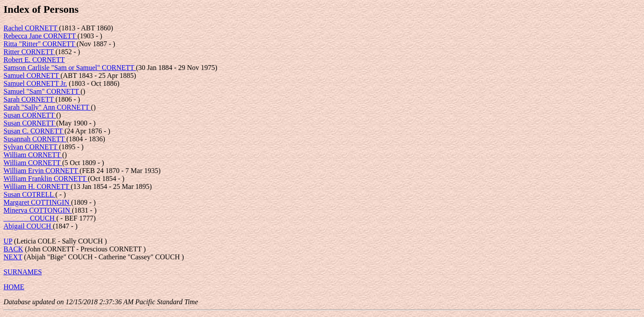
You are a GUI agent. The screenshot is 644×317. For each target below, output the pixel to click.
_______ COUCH (30, 218)
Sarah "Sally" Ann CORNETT (47, 107)
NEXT (13, 257)
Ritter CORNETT (29, 52)
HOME (14, 287)
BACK (13, 249)
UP (8, 241)
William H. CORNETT (37, 186)
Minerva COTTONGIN (38, 210)
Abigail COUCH (28, 226)
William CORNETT (33, 155)
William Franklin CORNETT (46, 179)
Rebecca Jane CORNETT (40, 36)
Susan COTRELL (29, 194)
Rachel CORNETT (31, 28)
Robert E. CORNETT (34, 60)
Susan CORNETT (30, 115)
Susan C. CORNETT (34, 131)
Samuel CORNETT (32, 76)
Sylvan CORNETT (31, 147)
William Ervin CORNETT (42, 171)
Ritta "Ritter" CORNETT (40, 44)
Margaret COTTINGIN (37, 202)
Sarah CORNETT (29, 99)
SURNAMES (23, 272)
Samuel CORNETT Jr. (35, 83)
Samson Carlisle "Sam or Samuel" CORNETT (70, 68)
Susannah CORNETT (35, 139)
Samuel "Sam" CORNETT (42, 91)
